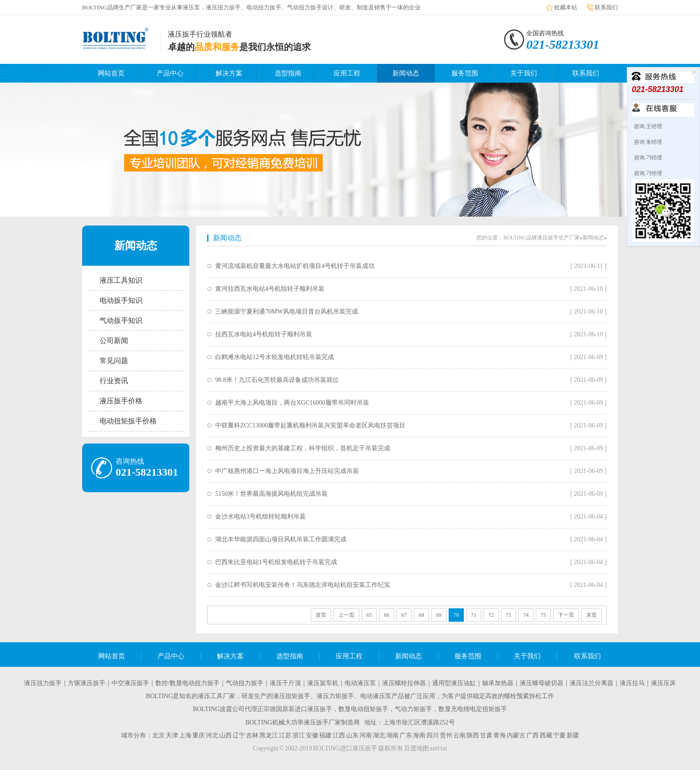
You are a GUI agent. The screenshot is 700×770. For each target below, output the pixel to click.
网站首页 (111, 73)
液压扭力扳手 (43, 683)
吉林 (252, 735)
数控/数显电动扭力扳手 (187, 683)
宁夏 (559, 735)
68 (421, 615)
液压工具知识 (121, 280)
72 (491, 615)
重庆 (199, 735)
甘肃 (486, 735)
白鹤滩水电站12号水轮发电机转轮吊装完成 (275, 357)
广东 (406, 735)
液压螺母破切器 (542, 683)
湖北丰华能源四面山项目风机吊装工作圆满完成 (281, 539)
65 (369, 615)
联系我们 (606, 7)
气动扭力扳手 (245, 683)
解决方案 (229, 73)
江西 (339, 735)
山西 (225, 735)
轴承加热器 (498, 683)
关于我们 (524, 73)
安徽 (312, 735)
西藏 (546, 735)
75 (543, 615)
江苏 (285, 735)
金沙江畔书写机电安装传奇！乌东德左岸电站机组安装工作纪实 (303, 585)
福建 (325, 735)
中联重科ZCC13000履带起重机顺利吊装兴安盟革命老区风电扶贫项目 (310, 425)
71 (474, 615)
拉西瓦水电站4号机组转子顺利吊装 (264, 334)
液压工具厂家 (217, 696)
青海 (500, 735)
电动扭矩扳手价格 (128, 421)
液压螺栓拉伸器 (404, 683)
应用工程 (347, 73)
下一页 (566, 615)
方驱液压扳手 (87, 683)
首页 (321, 615)
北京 (158, 735)
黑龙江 (269, 735)
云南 (459, 735)
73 (508, 615)
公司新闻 (114, 341)
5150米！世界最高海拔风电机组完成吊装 (271, 494)
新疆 (573, 735)
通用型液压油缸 (454, 683)
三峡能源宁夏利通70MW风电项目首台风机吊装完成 (287, 312)
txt (444, 748)
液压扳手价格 (121, 401)
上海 (185, 735)
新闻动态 (406, 73)
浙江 (299, 735)
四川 (433, 735)
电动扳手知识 (121, 300)
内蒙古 (516, 735)
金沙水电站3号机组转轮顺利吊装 (260, 517)
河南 (366, 735)
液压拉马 (632, 683)
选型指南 (288, 73)
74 (526, 615)
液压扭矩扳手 (292, 696)
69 (439, 615)
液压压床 (663, 683)
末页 (592, 615)
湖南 (392, 735)
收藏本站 (566, 7)
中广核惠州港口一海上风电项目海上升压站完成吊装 (287, 471)
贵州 (446, 735)
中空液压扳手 (130, 683)
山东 (352, 735)
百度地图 (417, 748)
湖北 (379, 735)
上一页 (346, 615)
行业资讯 (114, 381)
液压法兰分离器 (592, 683)
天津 (172, 735)
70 (456, 615)
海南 (419, 735)
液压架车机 (323, 683)
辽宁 (239, 735)
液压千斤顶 (285, 683)
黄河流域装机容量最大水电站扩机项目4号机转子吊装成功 (295, 266)
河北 (212, 735)
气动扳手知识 (121, 320)
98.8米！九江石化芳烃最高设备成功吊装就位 (277, 380)
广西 (533, 735)
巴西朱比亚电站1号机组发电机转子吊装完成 (276, 562)
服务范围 (465, 73)
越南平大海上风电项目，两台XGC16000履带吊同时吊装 (292, 403)
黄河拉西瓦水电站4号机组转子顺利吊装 (270, 289)
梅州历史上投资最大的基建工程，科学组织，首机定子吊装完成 (303, 448)
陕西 (473, 735)
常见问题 (114, 361)
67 (404, 615)
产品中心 (170, 73)
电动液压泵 (360, 683)
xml (435, 748)
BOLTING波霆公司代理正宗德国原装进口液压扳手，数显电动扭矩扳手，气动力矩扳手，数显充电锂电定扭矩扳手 (350, 709)
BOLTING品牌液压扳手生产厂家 (542, 238)
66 (387, 615)
